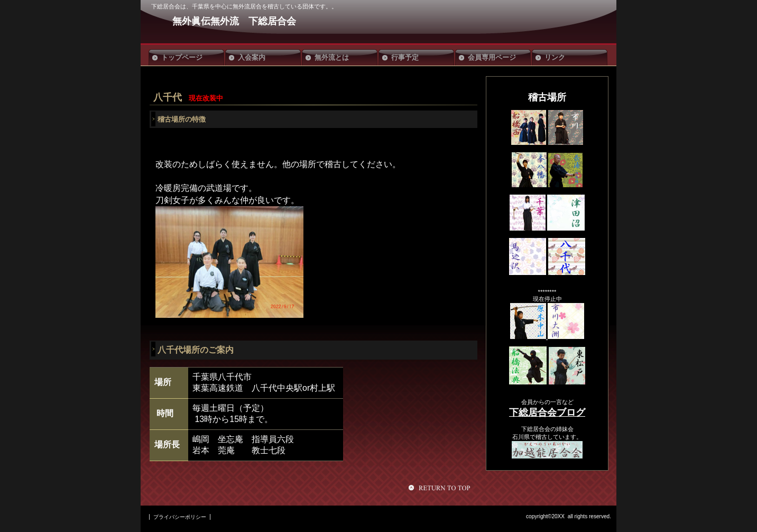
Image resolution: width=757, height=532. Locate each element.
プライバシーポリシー (180, 517)
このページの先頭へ (441, 488)
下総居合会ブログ (547, 412)
